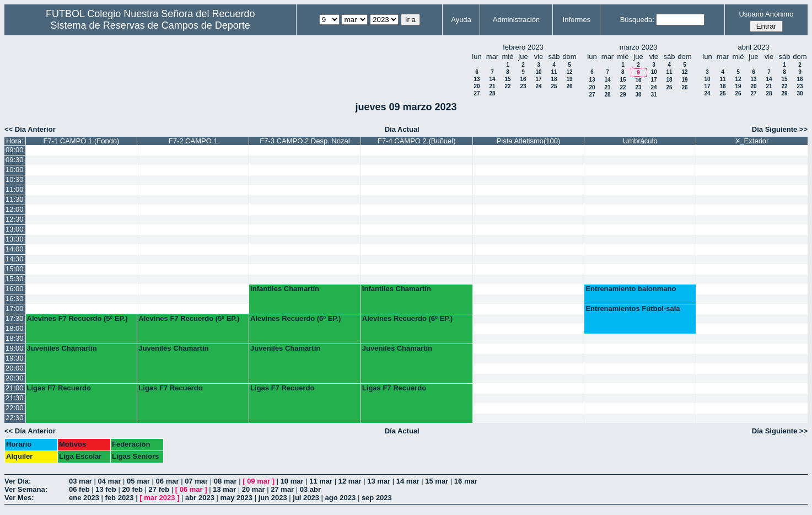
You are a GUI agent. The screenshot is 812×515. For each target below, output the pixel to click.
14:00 (15, 249)
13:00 (15, 229)
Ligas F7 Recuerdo (59, 388)
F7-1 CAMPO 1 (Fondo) (81, 141)
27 (477, 93)
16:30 (15, 299)
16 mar (466, 481)
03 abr (310, 489)
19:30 (15, 358)
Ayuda (461, 20)
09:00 (15, 150)
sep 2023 (377, 498)
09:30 (15, 160)
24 (538, 86)
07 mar (196, 481)
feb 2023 (120, 498)
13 (477, 79)
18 (554, 79)
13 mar (379, 481)
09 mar (259, 481)
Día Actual (402, 129)
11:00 (15, 189)
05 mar (138, 481)
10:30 (15, 179)
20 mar (254, 489)
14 (492, 79)
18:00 (15, 328)
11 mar (321, 481)
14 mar (408, 481)
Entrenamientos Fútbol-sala (633, 309)
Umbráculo (640, 141)
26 (569, 86)
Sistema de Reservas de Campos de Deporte (150, 25)
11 (554, 72)
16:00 (15, 289)
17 (538, 79)
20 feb (132, 489)
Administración (516, 20)
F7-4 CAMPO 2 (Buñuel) (417, 141)
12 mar (350, 481)
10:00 (15, 170)
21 (492, 86)
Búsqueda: (637, 20)
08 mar (225, 481)
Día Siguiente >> (780, 129)
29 (623, 95)
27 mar (282, 489)
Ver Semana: (26, 489)
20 (477, 86)
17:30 (15, 318)
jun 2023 (273, 498)
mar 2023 (159, 498)
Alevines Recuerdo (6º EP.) (295, 318)
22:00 (15, 408)
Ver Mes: (19, 498)
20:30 (15, 378)
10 (538, 72)
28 (492, 93)
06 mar (168, 481)
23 (523, 86)
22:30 (15, 418)
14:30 (15, 259)
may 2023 (236, 498)
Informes (577, 20)
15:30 (15, 279)
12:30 (15, 219)
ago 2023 (341, 498)
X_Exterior (752, 141)
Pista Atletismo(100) (529, 141)
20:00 (15, 368)
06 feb (79, 489)
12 (569, 72)
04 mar (110, 481)
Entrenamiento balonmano (631, 289)
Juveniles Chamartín (62, 348)
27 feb (159, 489)
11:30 (15, 199)
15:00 (15, 269)
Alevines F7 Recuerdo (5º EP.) (77, 318)
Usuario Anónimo (766, 14)
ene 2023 (84, 498)
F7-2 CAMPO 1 (193, 141)
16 (523, 79)
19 (569, 79)
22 (507, 86)
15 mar (437, 481)
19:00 (15, 348)
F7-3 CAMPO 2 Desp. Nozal (305, 141)
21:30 (15, 398)
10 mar (292, 481)
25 (554, 86)
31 (654, 95)
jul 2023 (306, 498)
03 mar (80, 481)
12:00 (15, 209)
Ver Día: (18, 481)
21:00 (15, 388)
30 (638, 95)
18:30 (15, 338)
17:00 (15, 309)
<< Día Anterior (30, 129)
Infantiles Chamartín (285, 289)
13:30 (15, 239)
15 (507, 79)
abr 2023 (200, 498)
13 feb (106, 489)
